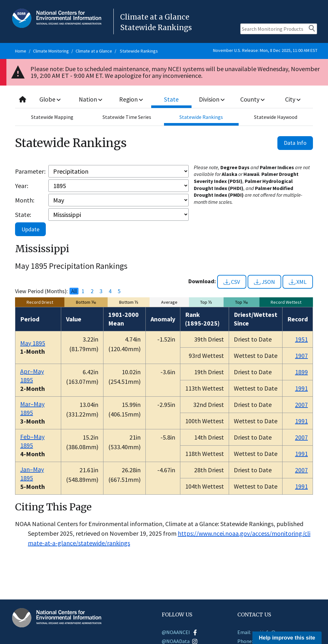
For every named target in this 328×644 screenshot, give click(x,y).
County (252, 99)
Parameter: (30, 171)
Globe (50, 99)
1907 (301, 355)
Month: (25, 200)
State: (23, 215)
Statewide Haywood (276, 117)
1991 (301, 388)
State (171, 99)
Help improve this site (287, 638)
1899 (301, 372)
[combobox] (164, 99)
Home (21, 51)
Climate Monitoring (51, 51)
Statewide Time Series (127, 117)
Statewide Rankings (139, 51)
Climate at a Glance (94, 51)
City (293, 99)
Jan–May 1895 (32, 474)
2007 (301, 405)
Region (131, 99)
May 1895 (33, 343)
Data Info (295, 143)
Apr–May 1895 (32, 376)
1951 (301, 339)
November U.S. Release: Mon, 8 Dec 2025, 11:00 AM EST (265, 50)
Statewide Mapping (52, 117)
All (74, 291)
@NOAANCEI (180, 632)
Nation (91, 99)
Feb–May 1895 (32, 441)
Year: (22, 186)
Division (212, 99)
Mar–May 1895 (32, 408)
